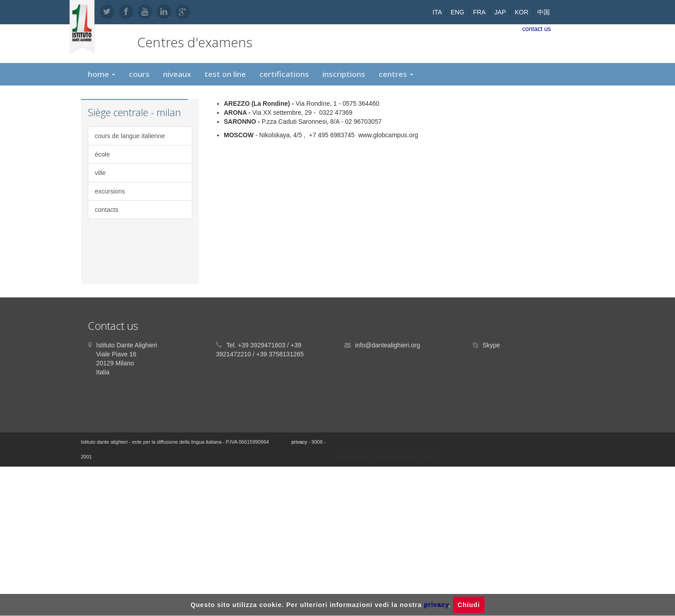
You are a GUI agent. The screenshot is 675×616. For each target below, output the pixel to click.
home (102, 74)
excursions (110, 191)
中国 (544, 12)
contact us (537, 29)
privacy (299, 442)
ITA (437, 12)
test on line (225, 74)
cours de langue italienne (130, 136)
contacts (107, 210)
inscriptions (344, 74)
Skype (492, 345)
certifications (284, 74)
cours (139, 74)
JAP (500, 12)
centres (396, 74)
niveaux (177, 74)
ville (100, 173)
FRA (479, 12)
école (102, 154)
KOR (521, 12)
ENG (458, 12)
